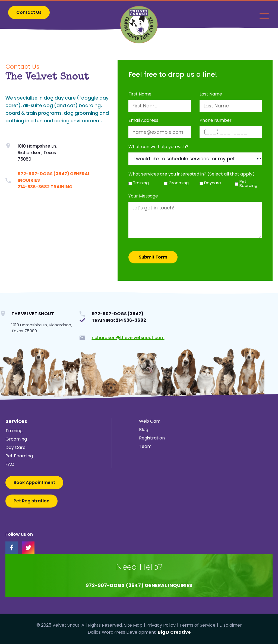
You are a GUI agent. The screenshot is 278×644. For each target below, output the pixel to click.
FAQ (10, 464)
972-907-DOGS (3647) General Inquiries (139, 585)
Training (141, 183)
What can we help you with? (158, 147)
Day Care (15, 447)
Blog (144, 430)
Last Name (211, 94)
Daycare (213, 183)
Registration (152, 438)
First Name (140, 94)
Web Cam (150, 421)
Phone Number (216, 120)
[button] (29, 12)
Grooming (178, 183)
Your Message (143, 196)
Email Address (143, 120)
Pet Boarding (248, 183)
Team (145, 446)
